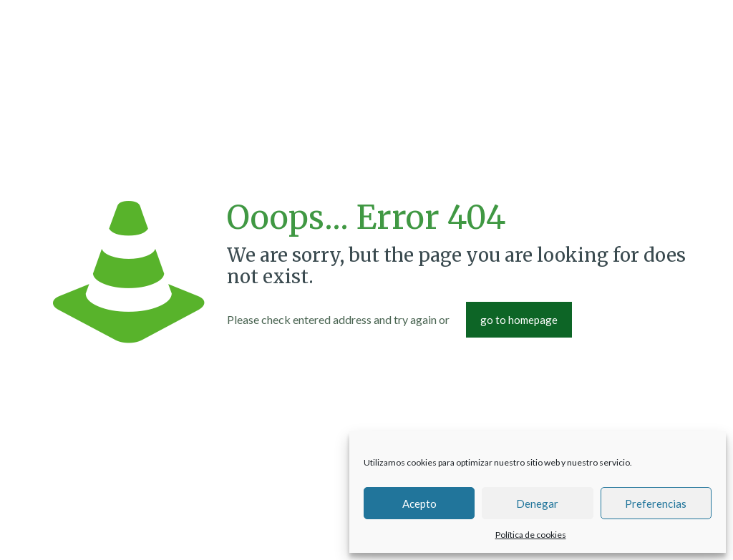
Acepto (419, 503)
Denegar (537, 503)
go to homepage (519, 320)
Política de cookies (531, 535)
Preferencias (656, 503)
